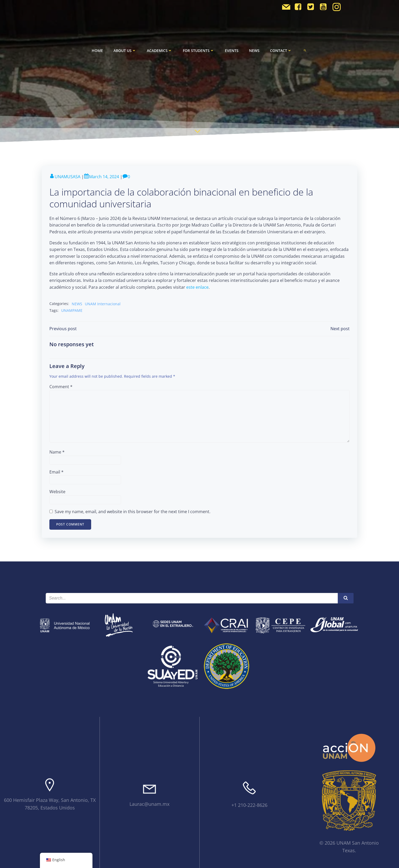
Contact (281, 49)
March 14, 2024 (102, 177)
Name (57, 451)
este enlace (198, 287)
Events (232, 49)
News (254, 49)
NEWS (77, 303)
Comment (61, 386)
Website (58, 491)
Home (97, 49)
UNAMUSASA (65, 177)
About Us (125, 49)
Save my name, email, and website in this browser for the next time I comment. (133, 511)
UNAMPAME (72, 310)
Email (57, 471)
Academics (160, 49)
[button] (305, 49)
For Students (199, 49)
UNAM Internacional (103, 303)
